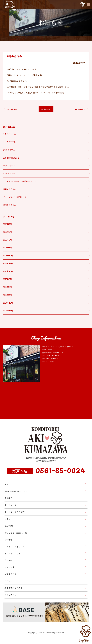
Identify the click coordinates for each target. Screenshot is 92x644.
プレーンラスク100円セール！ (15, 197)
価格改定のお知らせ (11, 158)
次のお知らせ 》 (82, 109)
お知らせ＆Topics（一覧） (17, 533)
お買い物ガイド (11, 595)
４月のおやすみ (9, 142)
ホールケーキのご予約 (14, 512)
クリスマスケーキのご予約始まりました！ (20, 181)
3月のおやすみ (9, 150)
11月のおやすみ (9, 189)
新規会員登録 (11, 574)
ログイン (9, 581)
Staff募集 (9, 526)
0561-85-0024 (60, 470)
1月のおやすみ (9, 173)
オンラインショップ (13, 553)
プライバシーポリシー (14, 547)
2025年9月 (7, 279)
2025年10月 (8, 271)
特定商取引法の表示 (13, 588)
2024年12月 (8, 303)
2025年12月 (8, 256)
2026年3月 (7, 232)
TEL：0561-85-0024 (50, 355)
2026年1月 (7, 248)
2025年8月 (7, 287)
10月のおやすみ (9, 205)
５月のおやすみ (9, 134)
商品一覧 (9, 560)
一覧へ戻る (46, 109)
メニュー (9, 519)
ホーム (8, 484)
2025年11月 (8, 263)
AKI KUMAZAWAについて (16, 491)
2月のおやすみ (9, 166)
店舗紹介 (9, 498)
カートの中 (10, 567)
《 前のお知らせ (10, 109)
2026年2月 (7, 240)
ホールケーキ (11, 505)
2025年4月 (7, 295)
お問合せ (9, 540)
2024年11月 (8, 311)
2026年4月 (7, 224)
